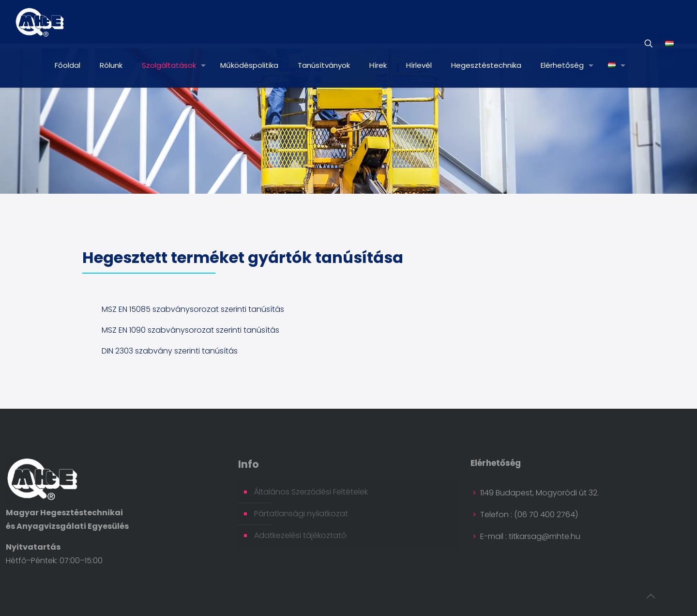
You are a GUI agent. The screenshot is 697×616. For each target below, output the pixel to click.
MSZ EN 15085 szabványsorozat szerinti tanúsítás (193, 309)
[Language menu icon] (669, 44)
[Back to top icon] (651, 596)
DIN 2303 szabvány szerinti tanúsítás (170, 351)
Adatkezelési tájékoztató (300, 535)
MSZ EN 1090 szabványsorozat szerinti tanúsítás (190, 330)
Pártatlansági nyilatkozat (301, 514)
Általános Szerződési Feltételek (311, 492)
